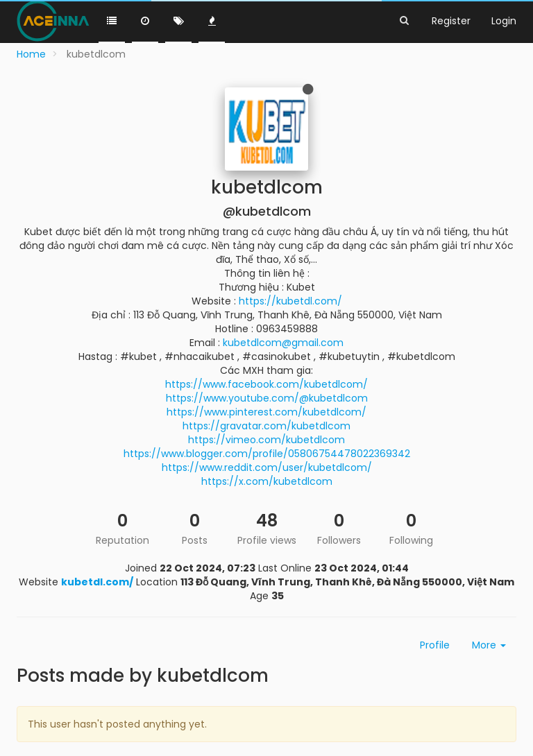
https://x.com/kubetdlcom (267, 481)
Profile (435, 645)
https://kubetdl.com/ (290, 301)
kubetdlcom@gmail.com (283, 343)
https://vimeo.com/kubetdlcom (266, 440)
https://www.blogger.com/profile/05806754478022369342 (267, 454)
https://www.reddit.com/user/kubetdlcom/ (267, 467)
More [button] (489, 645)
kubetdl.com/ (97, 582)
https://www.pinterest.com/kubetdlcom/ (266, 412)
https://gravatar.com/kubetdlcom (266, 426)
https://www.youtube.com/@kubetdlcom (267, 398)
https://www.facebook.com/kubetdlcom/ (266, 384)
